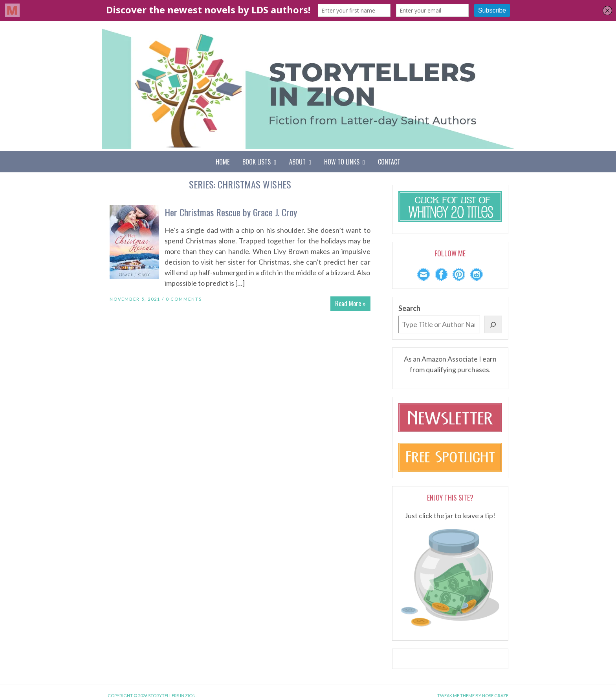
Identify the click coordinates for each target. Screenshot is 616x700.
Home (223, 162)
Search (409, 308)
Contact (389, 162)
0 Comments (184, 299)
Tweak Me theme (456, 695)
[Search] (493, 324)
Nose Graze (495, 695)
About (300, 162)
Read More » (350, 303)
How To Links (345, 162)
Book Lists (259, 162)
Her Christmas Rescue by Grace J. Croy (231, 212)
